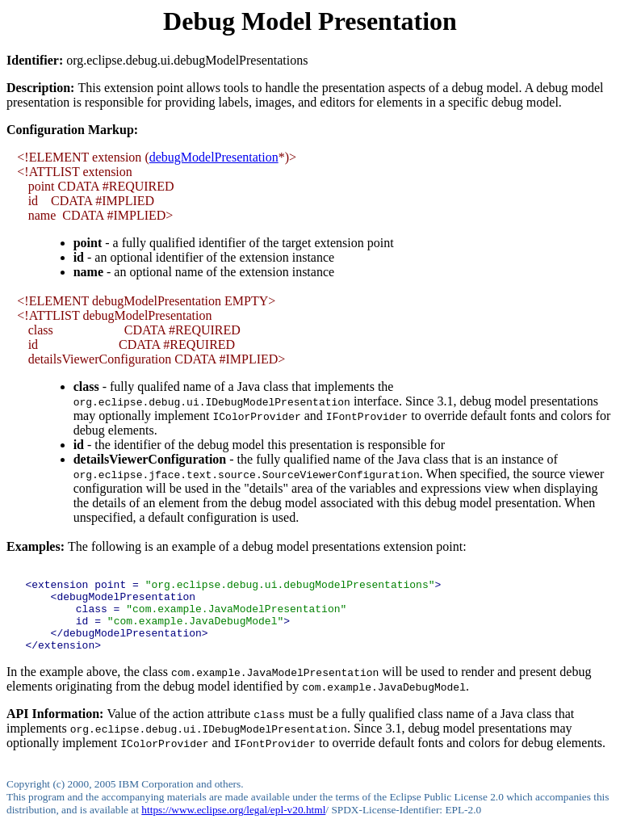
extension (117, 157)
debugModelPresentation (214, 157)
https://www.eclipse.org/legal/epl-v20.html (233, 827)
